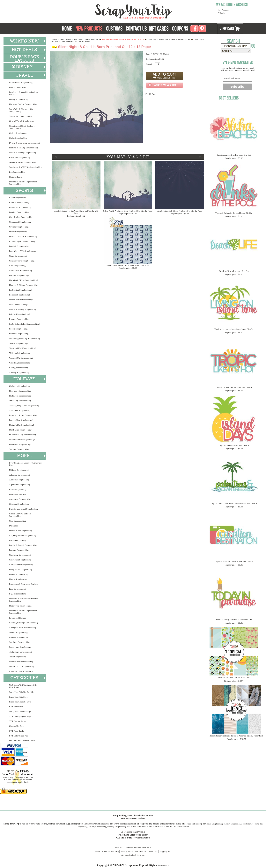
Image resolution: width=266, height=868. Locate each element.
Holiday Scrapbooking (97, 827)
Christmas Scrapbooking (20, 386)
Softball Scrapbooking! (19, 334)
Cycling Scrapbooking (19, 227)
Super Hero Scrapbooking (20, 647)
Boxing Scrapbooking (18, 368)
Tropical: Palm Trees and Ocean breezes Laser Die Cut (234, 503)
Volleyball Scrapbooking (20, 353)
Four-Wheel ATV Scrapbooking (23, 251)
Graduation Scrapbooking (20, 560)
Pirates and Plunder (18, 618)
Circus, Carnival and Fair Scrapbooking (20, 515)
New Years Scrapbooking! (20, 391)
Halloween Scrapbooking (20, 396)
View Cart (141, 855)
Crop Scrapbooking (18, 521)
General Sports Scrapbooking (22, 261)
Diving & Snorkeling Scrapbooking (24, 143)
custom (198, 824)
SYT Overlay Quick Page (20, 716)
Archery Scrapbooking (19, 372)
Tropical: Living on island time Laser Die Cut (234, 329)
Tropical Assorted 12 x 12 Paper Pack (234, 678)
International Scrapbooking (21, 82)
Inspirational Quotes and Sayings (23, 584)
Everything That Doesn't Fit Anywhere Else (26, 464)
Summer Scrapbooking (19, 449)
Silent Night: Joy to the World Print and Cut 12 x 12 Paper (76, 212)
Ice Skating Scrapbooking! (21, 290)
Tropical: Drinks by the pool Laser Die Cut (234, 213)
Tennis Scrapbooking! (19, 343)
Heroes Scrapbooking (18, 574)
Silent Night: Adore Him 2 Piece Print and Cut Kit (169, 39)
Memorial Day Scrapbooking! (22, 439)
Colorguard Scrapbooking (20, 222)
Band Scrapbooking (18, 198)
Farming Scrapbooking (19, 550)
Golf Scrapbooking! (18, 266)
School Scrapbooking (18, 632)
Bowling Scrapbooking (19, 212)
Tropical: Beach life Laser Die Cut (234, 271)
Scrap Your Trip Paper (19, 697)
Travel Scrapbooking (214, 824)
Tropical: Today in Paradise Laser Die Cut (234, 620)
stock (189, 824)
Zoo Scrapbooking (17, 172)
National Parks (15, 177)
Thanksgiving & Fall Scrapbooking (24, 405)
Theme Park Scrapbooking (21, 116)
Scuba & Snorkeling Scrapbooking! (24, 324)
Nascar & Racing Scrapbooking (23, 153)
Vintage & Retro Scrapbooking (22, 627)
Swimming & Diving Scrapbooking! (25, 338)
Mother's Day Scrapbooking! (22, 425)
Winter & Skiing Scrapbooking (22, 162)
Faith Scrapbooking (18, 540)
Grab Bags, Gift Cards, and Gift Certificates (23, 686)
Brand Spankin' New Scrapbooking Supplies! (79, 39)
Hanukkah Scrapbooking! (20, 444)
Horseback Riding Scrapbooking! (23, 280)
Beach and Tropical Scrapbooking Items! (24, 93)
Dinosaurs (14, 526)
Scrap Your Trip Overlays (20, 711)
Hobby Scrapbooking (18, 579)
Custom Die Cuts (17, 726)
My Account (224, 10)
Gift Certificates (128, 855)
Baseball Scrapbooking (19, 202)
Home (54, 39)
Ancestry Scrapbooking (19, 480)
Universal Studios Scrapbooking (23, 104)
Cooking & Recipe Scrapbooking (23, 623)
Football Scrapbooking (19, 246)
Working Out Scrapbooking (21, 358)
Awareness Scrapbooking (20, 499)
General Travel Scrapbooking (22, 121)
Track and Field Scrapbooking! (22, 348)
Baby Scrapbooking (18, 489)
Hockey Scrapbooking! (19, 275)
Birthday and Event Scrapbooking (24, 509)
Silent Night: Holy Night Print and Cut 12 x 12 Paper (180, 211)
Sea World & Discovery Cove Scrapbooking (22, 110)
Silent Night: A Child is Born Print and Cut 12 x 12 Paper (128, 211)
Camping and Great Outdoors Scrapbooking (22, 127)
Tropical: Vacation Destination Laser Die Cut (234, 561)
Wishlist (222, 13)
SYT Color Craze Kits (19, 736)
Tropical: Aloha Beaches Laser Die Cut (234, 155)
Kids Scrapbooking (17, 589)
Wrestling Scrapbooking (20, 363)
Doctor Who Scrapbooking (21, 531)
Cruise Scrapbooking (18, 138)
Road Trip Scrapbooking (20, 157)
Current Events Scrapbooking (22, 671)
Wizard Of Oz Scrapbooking (21, 666)
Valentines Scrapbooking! (20, 410)
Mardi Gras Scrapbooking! (21, 430)
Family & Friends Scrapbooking (23, 545)
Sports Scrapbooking (251, 824)
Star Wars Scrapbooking (19, 642)
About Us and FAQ (110, 851)
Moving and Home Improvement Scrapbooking (23, 183)
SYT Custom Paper (17, 721)
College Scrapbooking (19, 637)
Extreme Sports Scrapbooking (22, 241)
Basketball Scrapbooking (20, 207)
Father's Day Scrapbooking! (21, 420)
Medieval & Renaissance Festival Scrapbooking (24, 600)
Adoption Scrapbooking (19, 475)
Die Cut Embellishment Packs (22, 741)
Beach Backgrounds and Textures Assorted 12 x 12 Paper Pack (236, 736)
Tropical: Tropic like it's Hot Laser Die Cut (234, 387)
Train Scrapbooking (18, 657)
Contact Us (153, 851)
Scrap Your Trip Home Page (107, 11)
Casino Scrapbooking (18, 133)
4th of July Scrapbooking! (20, 401)
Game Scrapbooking (18, 256)
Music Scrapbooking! (18, 304)
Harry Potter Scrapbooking (21, 569)
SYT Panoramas (16, 707)
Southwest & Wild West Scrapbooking (26, 167)
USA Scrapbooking (17, 87)
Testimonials (140, 851)
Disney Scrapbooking (18, 99)
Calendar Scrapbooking (19, 504)
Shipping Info (165, 851)
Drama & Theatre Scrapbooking (23, 236)
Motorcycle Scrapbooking (20, 606)
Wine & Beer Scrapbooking (21, 661)
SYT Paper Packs (17, 731)
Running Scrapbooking (19, 319)
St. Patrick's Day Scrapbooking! (23, 435)
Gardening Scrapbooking (20, 555)
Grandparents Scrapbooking (21, 565)
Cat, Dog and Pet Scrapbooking (23, 535)
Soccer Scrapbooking (18, 329)
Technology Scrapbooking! (21, 652)
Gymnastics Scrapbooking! (21, 270)
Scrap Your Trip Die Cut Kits (22, 692)
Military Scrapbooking (19, 470)
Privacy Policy (127, 851)
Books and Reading (18, 494)
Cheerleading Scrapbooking (21, 217)
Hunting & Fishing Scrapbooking (23, 148)
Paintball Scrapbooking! (20, 314)
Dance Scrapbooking (18, 232)
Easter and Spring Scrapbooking (23, 415)
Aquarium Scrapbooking (20, 485)
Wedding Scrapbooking (116, 827)
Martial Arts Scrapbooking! (21, 300)
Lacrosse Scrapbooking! (20, 295)
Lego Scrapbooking (18, 594)
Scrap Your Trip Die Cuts (20, 702)
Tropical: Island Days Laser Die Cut (234, 445)
